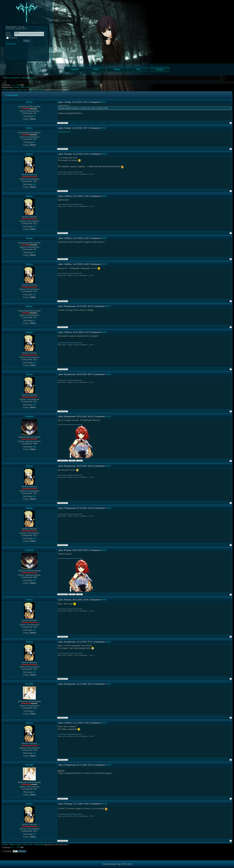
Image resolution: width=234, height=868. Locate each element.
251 (18, 85)
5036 (109, 684)
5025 (105, 238)
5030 (109, 416)
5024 (105, 196)
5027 (109, 306)
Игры (30, 90)
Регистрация (11, 44)
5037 (105, 723)
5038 (109, 765)
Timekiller (29, 416)
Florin (16, 87)
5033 (105, 550)
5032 (109, 508)
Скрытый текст (64, 132)
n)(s (28, 87)
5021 (104, 102)
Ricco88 (29, 684)
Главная (5, 90)
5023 (105, 154)
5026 (105, 264)
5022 (104, 128)
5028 (105, 332)
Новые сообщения (12, 78)
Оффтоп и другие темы (18, 90)
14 (35, 184)
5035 (109, 642)
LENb (22, 87)
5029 (109, 374)
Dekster (29, 102)
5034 (105, 600)
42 (35, 447)
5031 (109, 466)
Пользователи (28, 78)
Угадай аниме (39, 90)
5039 (105, 804)
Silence (29, 154)
